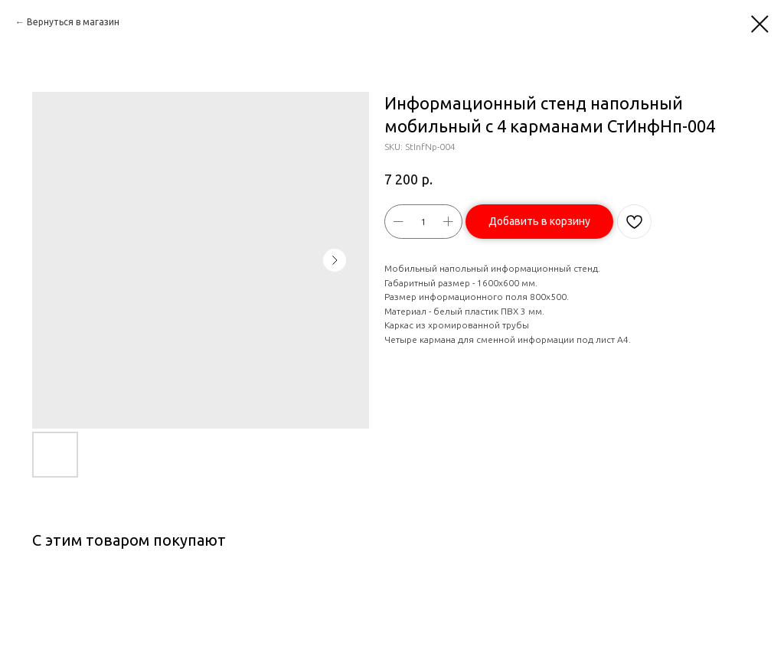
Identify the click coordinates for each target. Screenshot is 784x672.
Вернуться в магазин (73, 22)
